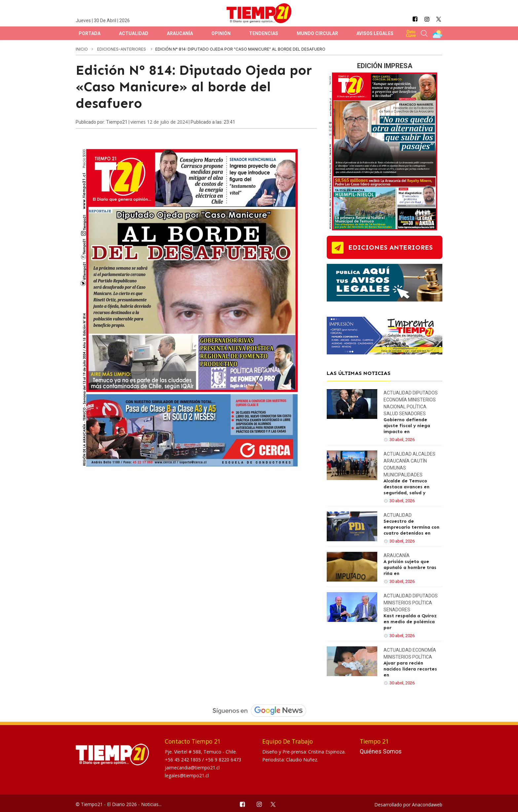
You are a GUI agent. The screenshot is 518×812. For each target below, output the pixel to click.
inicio (82, 49)
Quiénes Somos (381, 751)
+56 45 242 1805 (184, 760)
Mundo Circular (317, 33)
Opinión (221, 33)
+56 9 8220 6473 (223, 760)
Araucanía (180, 33)
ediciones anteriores (390, 247)
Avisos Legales (375, 33)
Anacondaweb (427, 805)
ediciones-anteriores (122, 49)
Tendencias (264, 33)
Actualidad (134, 33)
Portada (90, 33)
